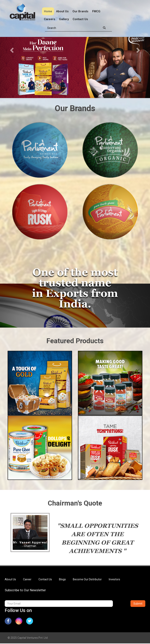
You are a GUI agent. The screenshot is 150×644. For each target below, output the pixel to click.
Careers (50, 19)
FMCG (96, 11)
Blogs (62, 580)
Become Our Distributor (87, 580)
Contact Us (80, 19)
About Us (62, 11)
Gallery (64, 19)
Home (48, 11)
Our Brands (80, 11)
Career (27, 580)
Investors (114, 580)
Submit (138, 604)
